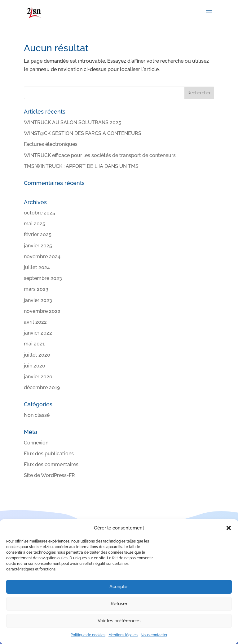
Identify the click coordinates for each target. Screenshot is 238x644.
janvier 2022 (38, 333)
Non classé (37, 415)
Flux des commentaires (51, 464)
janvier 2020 (38, 377)
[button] (229, 528)
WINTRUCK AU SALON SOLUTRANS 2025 (73, 122)
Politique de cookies (88, 635)
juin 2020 (35, 366)
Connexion (36, 443)
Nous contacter (154, 635)
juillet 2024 (37, 267)
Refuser (119, 604)
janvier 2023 (38, 300)
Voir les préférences (119, 621)
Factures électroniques (51, 144)
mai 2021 (34, 344)
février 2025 (38, 234)
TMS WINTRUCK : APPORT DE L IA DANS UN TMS (81, 166)
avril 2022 (35, 322)
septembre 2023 (43, 278)
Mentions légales (123, 635)
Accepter (119, 587)
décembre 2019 (42, 387)
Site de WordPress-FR (49, 475)
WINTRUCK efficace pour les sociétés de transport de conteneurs (100, 155)
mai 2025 (35, 224)
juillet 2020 (37, 355)
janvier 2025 (38, 246)
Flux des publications (49, 454)
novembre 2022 (42, 311)
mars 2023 (36, 289)
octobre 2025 (40, 213)
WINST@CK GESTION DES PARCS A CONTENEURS (83, 133)
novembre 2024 (42, 257)
